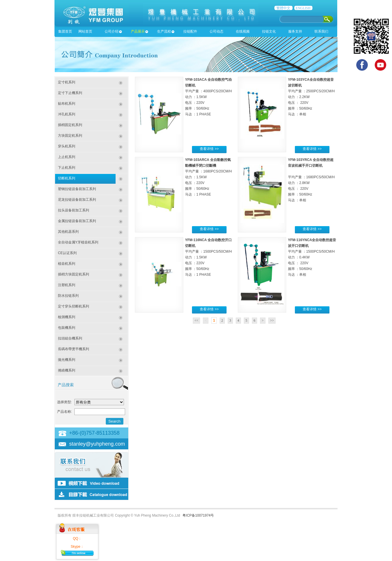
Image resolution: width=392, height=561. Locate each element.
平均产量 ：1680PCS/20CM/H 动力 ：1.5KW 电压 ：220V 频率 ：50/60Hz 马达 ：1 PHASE (208, 183)
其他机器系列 (68, 232)
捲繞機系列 (67, 370)
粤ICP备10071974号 (198, 515)
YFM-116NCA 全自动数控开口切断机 (208, 243)
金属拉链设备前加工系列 (77, 221)
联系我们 (321, 31)
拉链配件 (190, 31)
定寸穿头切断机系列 (73, 306)
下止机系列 (67, 168)
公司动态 (216, 31)
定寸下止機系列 (70, 93)
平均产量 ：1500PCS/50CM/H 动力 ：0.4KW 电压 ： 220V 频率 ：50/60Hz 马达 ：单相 (311, 263)
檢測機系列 (67, 317)
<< (197, 320)
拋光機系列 (67, 360)
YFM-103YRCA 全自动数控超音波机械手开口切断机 (311, 163)
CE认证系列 (67, 253)
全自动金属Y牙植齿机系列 (78, 242)
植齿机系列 (67, 264)
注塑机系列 (67, 285)
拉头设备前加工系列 (73, 210)
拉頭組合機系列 (70, 338)
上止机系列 (67, 157)
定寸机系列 (67, 82)
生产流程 (164, 31)
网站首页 (85, 31)
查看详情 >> (209, 149)
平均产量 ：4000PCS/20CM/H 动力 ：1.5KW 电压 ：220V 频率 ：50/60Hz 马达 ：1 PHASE (208, 103)
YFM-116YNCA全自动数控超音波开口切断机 (312, 243)
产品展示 (138, 31)
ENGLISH (303, 8)
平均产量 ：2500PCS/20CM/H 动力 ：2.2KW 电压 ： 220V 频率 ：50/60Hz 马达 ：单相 (311, 103)
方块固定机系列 (70, 136)
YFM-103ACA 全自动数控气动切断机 (208, 82)
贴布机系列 (67, 104)
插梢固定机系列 (70, 125)
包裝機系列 (67, 328)
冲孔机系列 (67, 114)
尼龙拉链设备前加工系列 (77, 200)
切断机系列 (67, 178)
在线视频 (243, 31)
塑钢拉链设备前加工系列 (77, 189)
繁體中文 (283, 8)
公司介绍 (112, 31)
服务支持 (295, 31)
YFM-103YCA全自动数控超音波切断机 (311, 82)
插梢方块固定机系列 (73, 274)
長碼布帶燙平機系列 (73, 349)
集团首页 (65, 31)
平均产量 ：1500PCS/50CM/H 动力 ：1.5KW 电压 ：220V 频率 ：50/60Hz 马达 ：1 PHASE (208, 263)
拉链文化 (269, 31)
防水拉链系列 (68, 296)
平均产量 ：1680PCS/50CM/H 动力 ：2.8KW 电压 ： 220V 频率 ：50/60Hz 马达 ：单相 (311, 189)
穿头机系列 (67, 146)
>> (272, 320)
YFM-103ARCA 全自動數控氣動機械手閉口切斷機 (208, 163)
